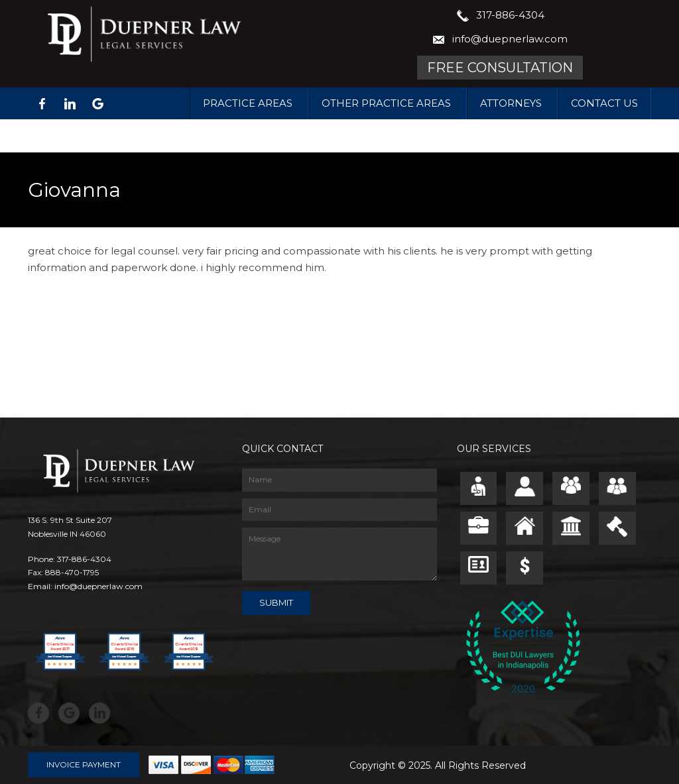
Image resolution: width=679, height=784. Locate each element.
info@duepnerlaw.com (510, 39)
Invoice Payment (84, 764)
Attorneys (511, 103)
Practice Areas (248, 103)
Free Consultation (500, 68)
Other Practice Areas (386, 103)
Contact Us (604, 103)
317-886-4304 (510, 15)
